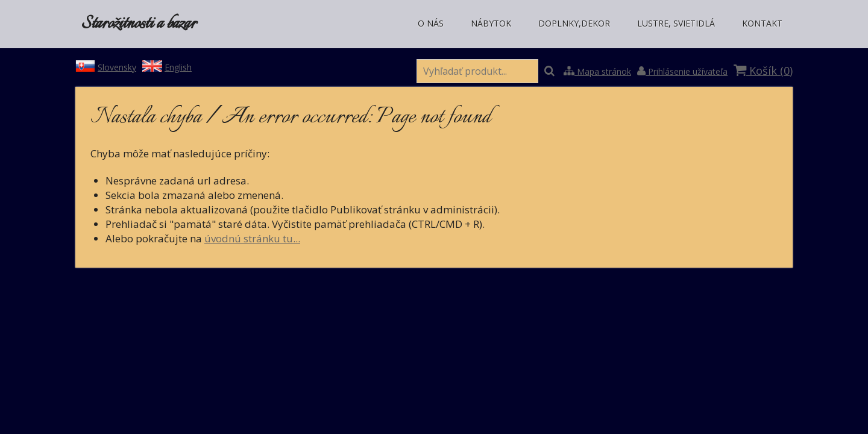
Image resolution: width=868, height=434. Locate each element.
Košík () (763, 71)
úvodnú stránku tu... (252, 238)
